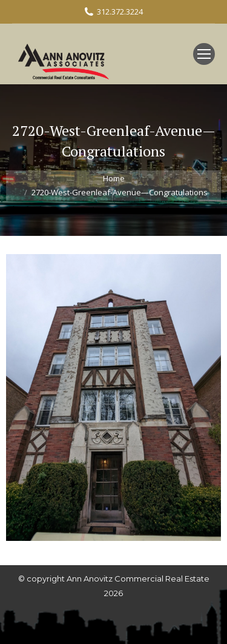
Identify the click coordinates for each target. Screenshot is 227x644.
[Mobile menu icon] (204, 54)
